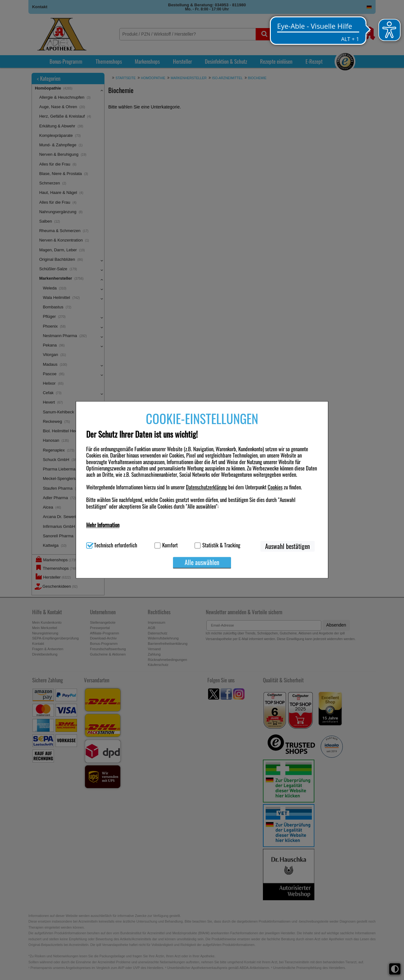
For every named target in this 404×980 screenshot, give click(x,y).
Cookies (275, 487)
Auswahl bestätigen (288, 546)
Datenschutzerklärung (206, 487)
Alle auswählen (202, 562)
